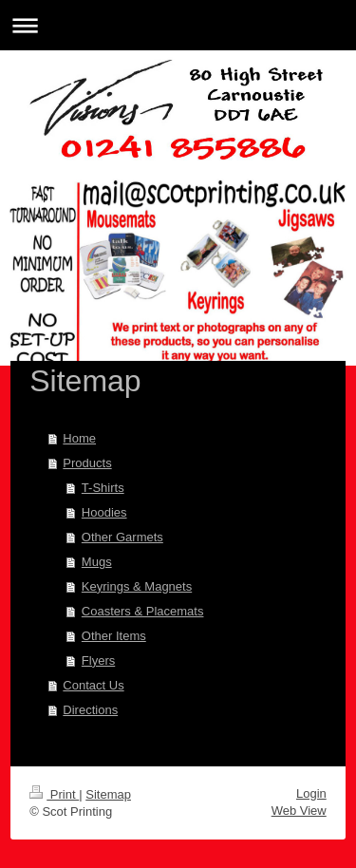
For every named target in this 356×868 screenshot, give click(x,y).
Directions (90, 710)
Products (87, 463)
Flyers (98, 660)
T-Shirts (103, 488)
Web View (299, 811)
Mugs (97, 562)
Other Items (114, 636)
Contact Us (93, 685)
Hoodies (104, 512)
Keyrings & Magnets (137, 586)
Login (311, 793)
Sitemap (108, 794)
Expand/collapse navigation (178, 25)
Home (79, 438)
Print (54, 794)
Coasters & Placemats (143, 611)
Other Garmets (122, 537)
